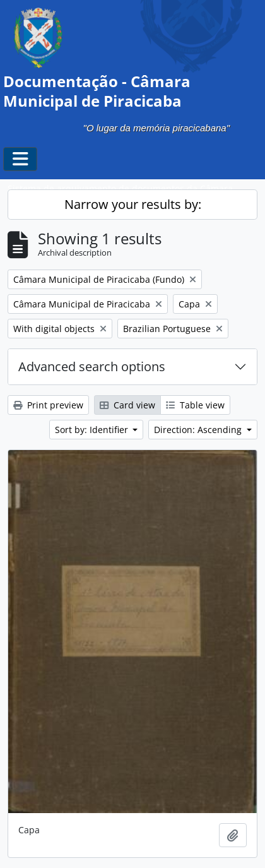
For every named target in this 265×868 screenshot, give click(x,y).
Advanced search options (92, 366)
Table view (195, 405)
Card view (127, 405)
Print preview (48, 405)
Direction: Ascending (199, 430)
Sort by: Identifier (93, 430)
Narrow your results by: (133, 204)
